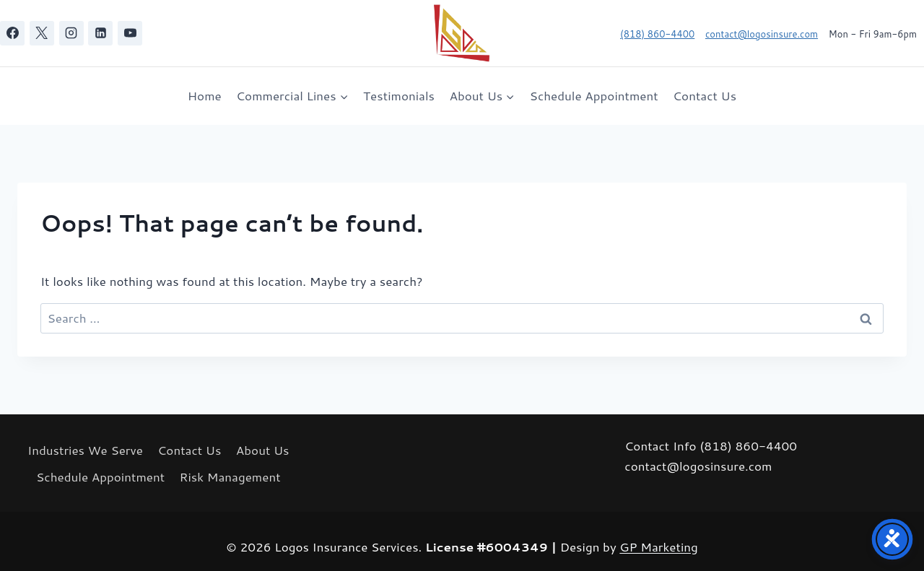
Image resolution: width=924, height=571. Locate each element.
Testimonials (399, 95)
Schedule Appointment (594, 95)
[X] (42, 33)
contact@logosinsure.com (762, 34)
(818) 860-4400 (657, 34)
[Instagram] (71, 33)
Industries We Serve (85, 450)
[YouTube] (130, 33)
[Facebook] (12, 33)
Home (205, 95)
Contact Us (705, 95)
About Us (263, 450)
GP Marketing (659, 546)
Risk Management (230, 476)
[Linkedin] (100, 33)
